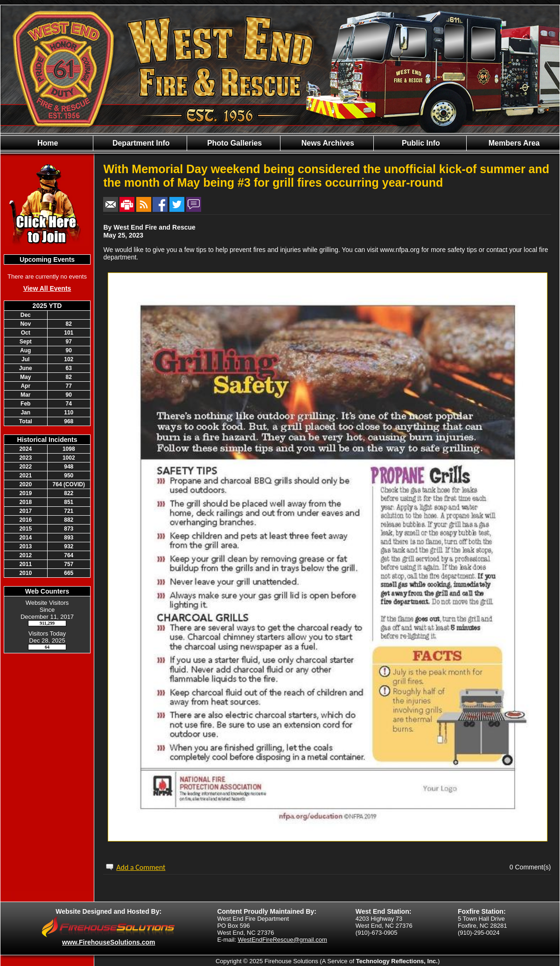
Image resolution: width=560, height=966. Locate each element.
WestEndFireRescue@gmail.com (283, 940)
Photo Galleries (233, 143)
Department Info (140, 143)
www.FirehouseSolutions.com (108, 942)
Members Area (513, 143)
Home (47, 143)
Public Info (420, 143)
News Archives (327, 143)
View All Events (47, 288)
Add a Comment (141, 867)
